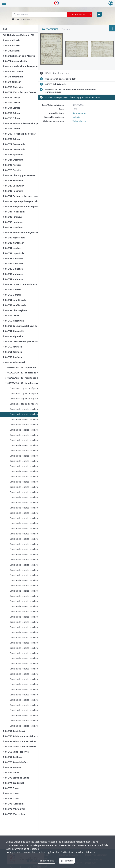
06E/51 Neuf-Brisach (15, 300)
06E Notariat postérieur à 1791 (19, 35)
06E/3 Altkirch (12, 51)
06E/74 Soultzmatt (15, 783)
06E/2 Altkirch (12, 45)
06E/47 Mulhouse (14, 279)
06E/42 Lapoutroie (15, 253)
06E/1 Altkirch (12, 40)
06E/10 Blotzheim (14, 87)
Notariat (77, 117)
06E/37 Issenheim (14, 227)
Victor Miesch (79, 121)
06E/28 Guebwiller (14, 180)
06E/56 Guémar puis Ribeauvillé (21, 326)
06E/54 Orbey (12, 316)
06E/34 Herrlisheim (15, 212)
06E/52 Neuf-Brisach (15, 305)
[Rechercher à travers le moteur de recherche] (41, 14)
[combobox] (80, 15)
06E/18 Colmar (13, 129)
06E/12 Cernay (12, 97)
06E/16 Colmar (13, 118)
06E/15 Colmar (13, 113)
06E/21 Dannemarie (15, 144)
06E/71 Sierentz (13, 767)
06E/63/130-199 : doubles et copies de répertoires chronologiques (37, 383)
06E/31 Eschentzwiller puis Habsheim (24, 196)
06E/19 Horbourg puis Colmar (20, 134)
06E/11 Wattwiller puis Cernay (21, 92)
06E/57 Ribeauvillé (14, 331)
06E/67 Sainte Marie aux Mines (21, 747)
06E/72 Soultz (12, 773)
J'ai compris (67, 861)
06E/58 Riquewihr (14, 336)
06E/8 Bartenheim (14, 77)
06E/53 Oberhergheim (16, 310)
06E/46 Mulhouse (14, 274)
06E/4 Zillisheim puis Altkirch (20, 56)
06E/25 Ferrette (13, 165)
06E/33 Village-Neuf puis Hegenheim (24, 206)
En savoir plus (47, 861)
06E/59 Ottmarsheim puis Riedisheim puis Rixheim (31, 341)
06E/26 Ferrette (13, 170)
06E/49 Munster (13, 290)
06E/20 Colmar (13, 139)
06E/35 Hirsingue (14, 217)
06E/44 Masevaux (14, 264)
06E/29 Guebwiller (14, 186)
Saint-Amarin (79, 113)
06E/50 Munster (13, 295)
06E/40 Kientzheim (15, 243)
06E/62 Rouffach (14, 357)
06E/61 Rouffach (14, 352)
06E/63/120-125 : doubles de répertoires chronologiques (36, 373)
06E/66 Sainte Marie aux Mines (21, 741)
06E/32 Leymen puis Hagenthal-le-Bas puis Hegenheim (33, 201)
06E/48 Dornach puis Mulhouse (21, 284)
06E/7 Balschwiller (14, 71)
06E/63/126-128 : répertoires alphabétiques (29, 378)
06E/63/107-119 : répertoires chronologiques (30, 367)
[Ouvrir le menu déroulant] (4, 4)
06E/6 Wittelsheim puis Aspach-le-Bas (24, 66)
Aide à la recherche (23, 20)
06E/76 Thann (12, 793)
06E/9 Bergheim (13, 82)
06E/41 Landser (13, 248)
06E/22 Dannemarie (15, 149)
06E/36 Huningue (14, 222)
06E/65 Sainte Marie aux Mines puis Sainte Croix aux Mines (35, 736)
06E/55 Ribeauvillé (14, 321)
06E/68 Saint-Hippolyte (17, 752)
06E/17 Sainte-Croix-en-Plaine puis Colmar (27, 123)
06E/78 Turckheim (14, 804)
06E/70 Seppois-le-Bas (16, 762)
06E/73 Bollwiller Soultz (17, 778)
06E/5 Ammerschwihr (16, 61)
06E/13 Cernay (12, 103)
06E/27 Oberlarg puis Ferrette (20, 175)
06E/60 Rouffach (14, 347)
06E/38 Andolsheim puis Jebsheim (23, 232)
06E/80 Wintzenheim (16, 814)
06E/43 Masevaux (14, 258)
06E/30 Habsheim (14, 191)
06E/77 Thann (12, 798)
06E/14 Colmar (13, 108)
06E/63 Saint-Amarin (16, 362)
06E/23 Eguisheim (14, 155)
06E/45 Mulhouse (14, 269)
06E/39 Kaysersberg (15, 238)
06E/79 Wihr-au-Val (15, 809)
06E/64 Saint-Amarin (16, 731)
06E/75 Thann (12, 788)
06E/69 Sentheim (14, 757)
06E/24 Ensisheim (14, 160)
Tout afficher (50, 29)
